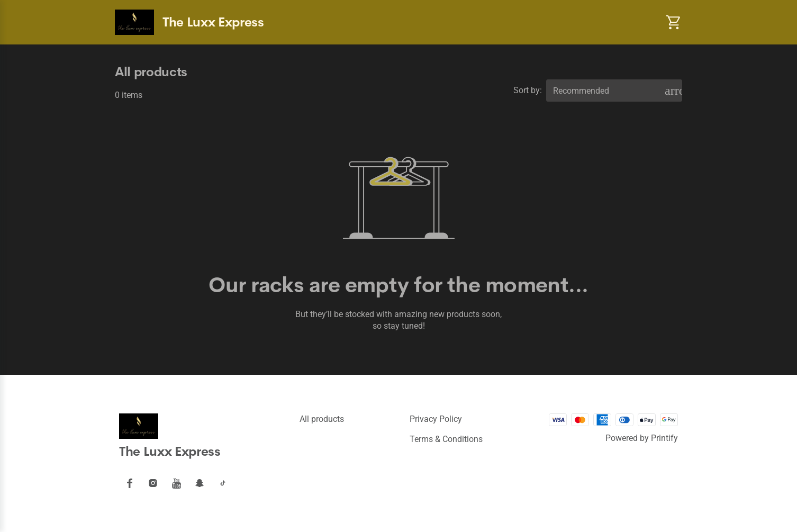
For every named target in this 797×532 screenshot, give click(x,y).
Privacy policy (436, 419)
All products (322, 419)
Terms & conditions (446, 439)
